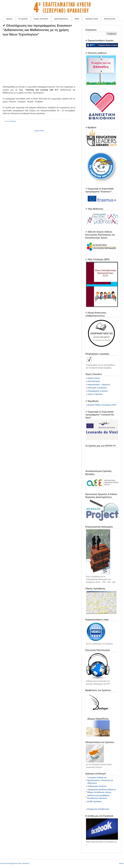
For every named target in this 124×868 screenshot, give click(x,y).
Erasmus (13, 121)
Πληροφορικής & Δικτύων (98, 391)
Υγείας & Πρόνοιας (95, 394)
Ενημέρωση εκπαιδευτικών (98, 809)
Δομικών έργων (94, 378)
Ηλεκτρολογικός (94, 381)
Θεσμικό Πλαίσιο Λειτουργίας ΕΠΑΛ (102, 405)
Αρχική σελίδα (39, 131)
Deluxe (121, 863)
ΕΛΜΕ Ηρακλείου (95, 802)
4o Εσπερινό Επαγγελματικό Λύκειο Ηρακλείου (15, 863)
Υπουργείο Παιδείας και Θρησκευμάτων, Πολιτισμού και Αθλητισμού (100, 780)
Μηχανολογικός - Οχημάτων (99, 385)
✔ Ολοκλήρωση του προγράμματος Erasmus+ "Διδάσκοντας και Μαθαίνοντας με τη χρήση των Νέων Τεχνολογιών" (37, 30)
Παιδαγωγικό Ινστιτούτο (97, 786)
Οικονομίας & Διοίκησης (97, 388)
